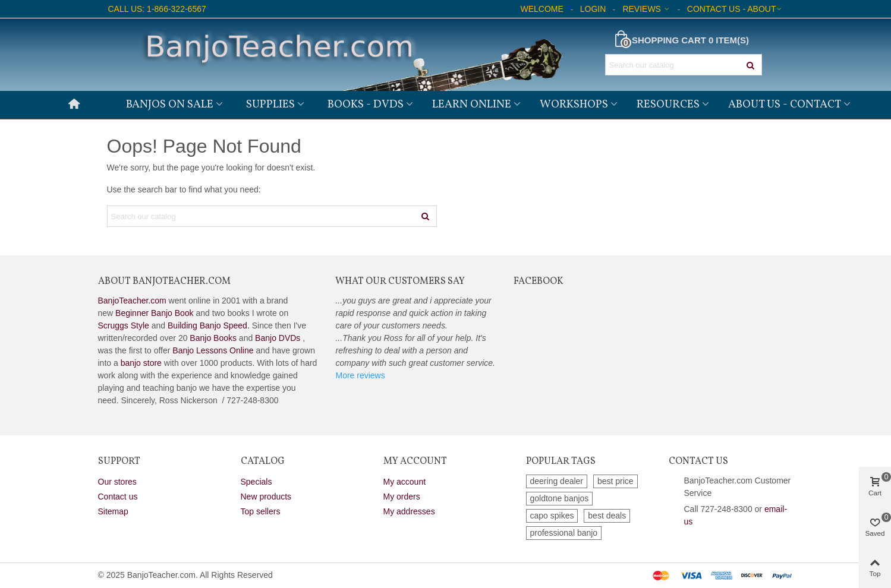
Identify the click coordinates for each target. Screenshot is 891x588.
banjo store (141, 363)
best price (615, 481)
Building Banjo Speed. (209, 325)
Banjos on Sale (170, 105)
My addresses (409, 511)
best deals (607, 516)
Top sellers (261, 511)
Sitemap (113, 511)
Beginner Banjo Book (155, 313)
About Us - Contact (785, 105)
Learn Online (472, 105)
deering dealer (557, 481)
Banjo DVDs (278, 338)
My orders (402, 497)
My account (405, 482)
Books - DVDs (366, 105)
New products (266, 497)
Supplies (270, 105)
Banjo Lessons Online (213, 350)
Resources (668, 105)
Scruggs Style (124, 325)
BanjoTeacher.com (132, 301)
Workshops (574, 105)
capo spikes (552, 516)
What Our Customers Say (400, 282)
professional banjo (564, 533)
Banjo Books (213, 338)
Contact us (118, 497)
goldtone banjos (560, 498)
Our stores (117, 482)
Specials (256, 482)
